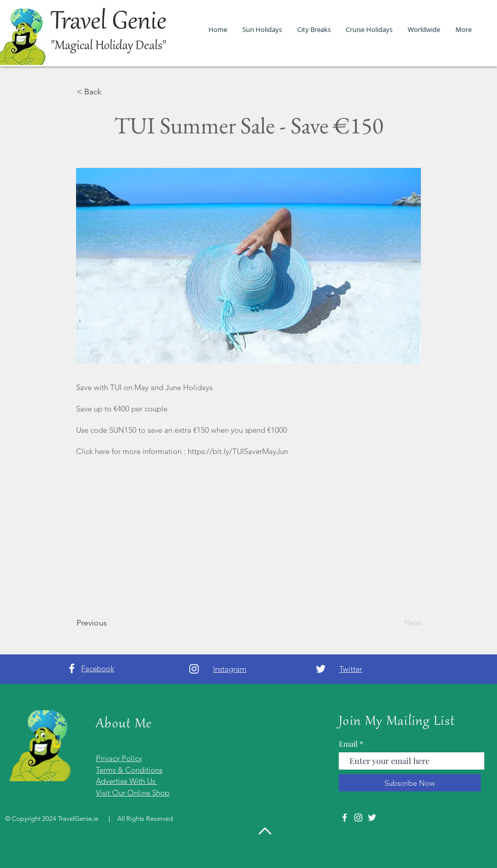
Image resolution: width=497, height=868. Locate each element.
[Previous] (110, 623)
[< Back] (110, 92)
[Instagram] (194, 669)
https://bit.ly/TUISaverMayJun (238, 451)
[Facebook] (72, 668)
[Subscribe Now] (410, 783)
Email (348, 744)
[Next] (396, 623)
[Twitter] (321, 669)
